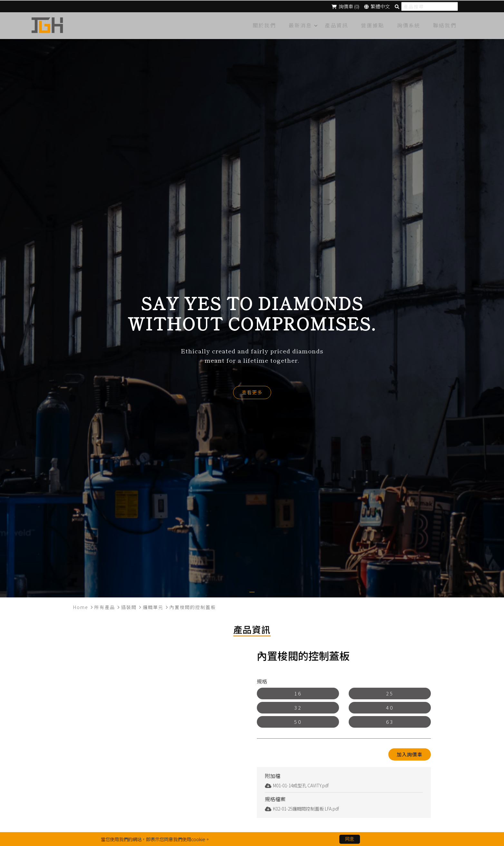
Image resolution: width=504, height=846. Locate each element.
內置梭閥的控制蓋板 (193, 605)
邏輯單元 (153, 605)
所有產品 (105, 605)
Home (81, 605)
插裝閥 (129, 605)
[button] (252, 590)
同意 (350, 839)
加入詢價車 (410, 753)
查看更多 (252, 391)
